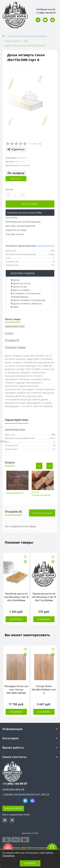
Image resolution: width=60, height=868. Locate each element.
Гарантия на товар (16, 230)
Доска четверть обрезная (26, 303)
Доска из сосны (20, 283)
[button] (46, 13)
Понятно (30, 863)
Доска (15, 280)
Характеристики (15, 326)
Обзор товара (13, 319)
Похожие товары (15, 347)
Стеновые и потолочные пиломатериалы (28, 36)
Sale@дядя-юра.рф (46, 9)
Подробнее (8, 856)
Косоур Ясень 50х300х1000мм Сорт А (44, 690)
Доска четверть (13, 41)
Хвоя (26, 41)
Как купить (12, 217)
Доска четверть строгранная (28, 300)
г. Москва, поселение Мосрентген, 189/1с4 (26, 794)
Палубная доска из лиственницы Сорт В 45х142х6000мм (16, 597)
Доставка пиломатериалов (20, 226)
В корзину (30, 204)
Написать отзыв (42, 513)
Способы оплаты (15, 234)
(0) (40, 144)
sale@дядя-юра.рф (13, 789)
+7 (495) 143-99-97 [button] (15, 784)
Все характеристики (46, 246)
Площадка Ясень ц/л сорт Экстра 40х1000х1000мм (16, 690)
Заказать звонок (13, 808)
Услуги (9, 333)
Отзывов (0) (12, 340)
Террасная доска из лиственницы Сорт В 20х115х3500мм (44, 597)
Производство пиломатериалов (23, 222)
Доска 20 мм (19, 287)
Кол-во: (10, 189)
